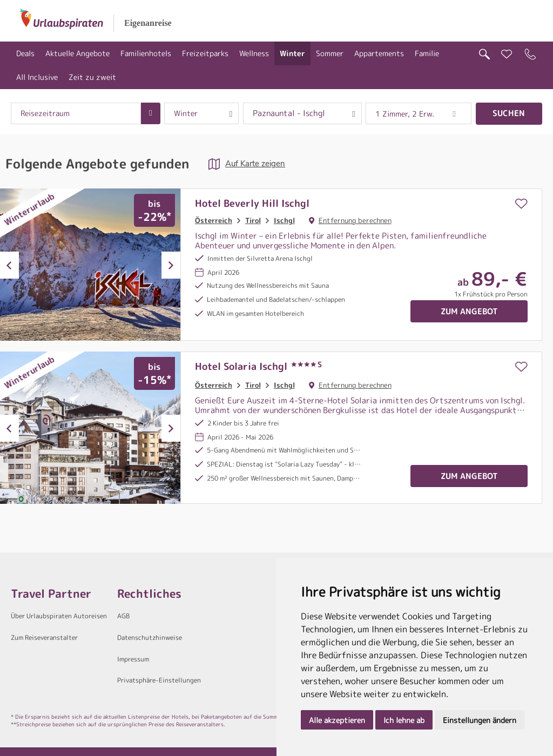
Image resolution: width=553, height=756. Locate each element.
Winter (292, 53)
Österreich (214, 220)
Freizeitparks (205, 53)
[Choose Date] (150, 113)
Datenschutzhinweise (150, 637)
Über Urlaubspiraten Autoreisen (59, 616)
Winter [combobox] (186, 113)
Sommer (330, 53)
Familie (427, 53)
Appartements (379, 53)
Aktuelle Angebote (77, 53)
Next (171, 265)
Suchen (509, 113)
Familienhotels (146, 53)
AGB (123, 616)
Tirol (253, 220)
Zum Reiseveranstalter (44, 637)
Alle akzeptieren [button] (337, 720)
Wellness (254, 53)
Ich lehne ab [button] (404, 720)
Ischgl (284, 220)
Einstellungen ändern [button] (480, 720)
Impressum (133, 659)
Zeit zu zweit (92, 77)
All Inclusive (37, 77)
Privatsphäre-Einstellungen (159, 680)
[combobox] (76, 113)
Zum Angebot (469, 311)
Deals (25, 53)
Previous (9, 265)
